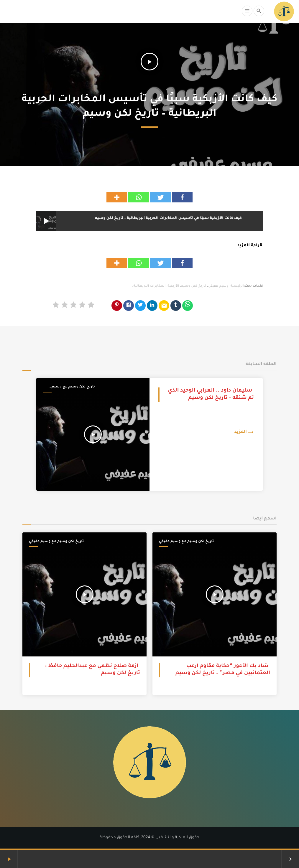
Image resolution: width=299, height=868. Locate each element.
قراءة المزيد (250, 246)
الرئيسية (237, 286)
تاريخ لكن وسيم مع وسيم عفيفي (73, 387)
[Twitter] (160, 197)
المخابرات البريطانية (149, 286)
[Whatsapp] (139, 197)
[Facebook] (182, 197)
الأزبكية (173, 286)
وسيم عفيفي (218, 286)
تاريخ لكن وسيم (194, 286)
